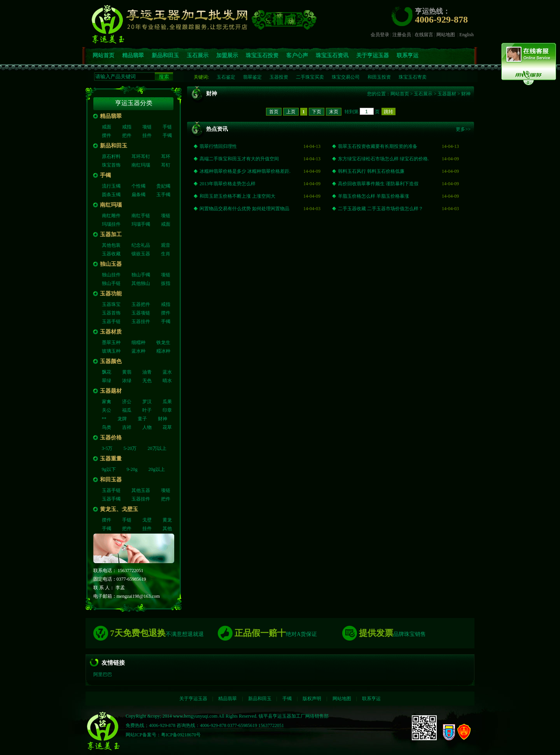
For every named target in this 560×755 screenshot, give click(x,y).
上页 (291, 112)
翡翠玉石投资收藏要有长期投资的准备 (378, 146)
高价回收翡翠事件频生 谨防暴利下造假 (378, 184)
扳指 (166, 283)
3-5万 (107, 448)
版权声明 (312, 699)
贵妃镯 (163, 186)
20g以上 (157, 469)
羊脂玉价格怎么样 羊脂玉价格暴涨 (374, 196)
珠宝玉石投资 (262, 55)
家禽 (107, 402)
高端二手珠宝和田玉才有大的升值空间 (239, 159)
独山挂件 (111, 275)
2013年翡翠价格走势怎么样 (227, 184)
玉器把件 (141, 304)
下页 (317, 112)
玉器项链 (141, 313)
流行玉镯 (111, 186)
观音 (166, 245)
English (466, 35)
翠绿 (107, 381)
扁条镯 (138, 195)
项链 (147, 127)
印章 (167, 410)
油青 (147, 372)
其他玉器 (141, 490)
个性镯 (138, 186)
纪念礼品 (141, 245)
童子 (142, 419)
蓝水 (167, 372)
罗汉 (147, 402)
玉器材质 (111, 332)
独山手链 (111, 283)
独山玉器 (111, 264)
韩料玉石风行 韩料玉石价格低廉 (371, 171)
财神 (163, 419)
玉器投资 (279, 77)
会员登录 (380, 35)
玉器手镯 (111, 499)
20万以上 (157, 448)
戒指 (127, 127)
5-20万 (130, 448)
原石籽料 (111, 156)
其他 (167, 528)
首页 (274, 112)
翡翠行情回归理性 (218, 146)
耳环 (166, 156)
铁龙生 (163, 342)
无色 (147, 381)
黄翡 (127, 372)
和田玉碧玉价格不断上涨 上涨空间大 (237, 196)
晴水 (167, 381)
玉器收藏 (111, 254)
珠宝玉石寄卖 (413, 77)
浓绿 (127, 381)
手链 (167, 127)
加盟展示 (227, 55)
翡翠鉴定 (252, 77)
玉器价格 (111, 438)
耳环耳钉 (141, 156)
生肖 (166, 254)
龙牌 (122, 419)
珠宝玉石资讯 (332, 55)
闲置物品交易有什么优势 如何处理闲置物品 (244, 209)
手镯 (167, 135)
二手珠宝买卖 (310, 77)
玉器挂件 (141, 321)
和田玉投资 (379, 77)
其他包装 (111, 245)
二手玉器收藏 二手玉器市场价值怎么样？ (381, 209)
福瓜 (127, 410)
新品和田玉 (165, 55)
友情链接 (113, 663)
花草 (167, 427)
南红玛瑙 (141, 165)
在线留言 (424, 35)
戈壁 (147, 520)
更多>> (463, 129)
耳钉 (166, 165)
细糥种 (138, 342)
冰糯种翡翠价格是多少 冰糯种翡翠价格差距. (245, 171)
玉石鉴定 (226, 77)
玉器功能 (111, 294)
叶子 (147, 410)
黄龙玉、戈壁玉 (119, 509)
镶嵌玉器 (141, 254)
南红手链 (141, 216)
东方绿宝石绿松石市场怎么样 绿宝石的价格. (383, 159)
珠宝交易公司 (346, 77)
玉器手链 (111, 321)
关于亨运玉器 (373, 55)
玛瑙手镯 (141, 224)
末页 (334, 112)
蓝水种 (138, 351)
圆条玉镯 (111, 195)
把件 (127, 135)
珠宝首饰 (111, 165)
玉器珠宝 (111, 304)
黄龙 (167, 520)
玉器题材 (111, 391)
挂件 (147, 135)
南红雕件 (111, 216)
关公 (107, 410)
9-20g (132, 469)
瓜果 (167, 402)
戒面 (107, 127)
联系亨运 (408, 55)
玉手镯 (163, 195)
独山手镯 (141, 275)
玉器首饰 (111, 313)
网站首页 (103, 55)
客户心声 (297, 55)
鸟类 (107, 427)
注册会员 (402, 35)
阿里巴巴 (103, 674)
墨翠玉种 (111, 342)
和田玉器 (111, 480)
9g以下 (109, 469)
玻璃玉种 (111, 351)
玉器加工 (111, 234)
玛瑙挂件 (111, 224)
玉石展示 (198, 55)
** (104, 419)
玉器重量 (111, 459)
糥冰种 (163, 351)
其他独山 (141, 283)
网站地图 (446, 35)
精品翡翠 (133, 55)
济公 (127, 402)
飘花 (107, 372)
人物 (147, 427)
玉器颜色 (111, 361)
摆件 (107, 135)
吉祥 (127, 427)
